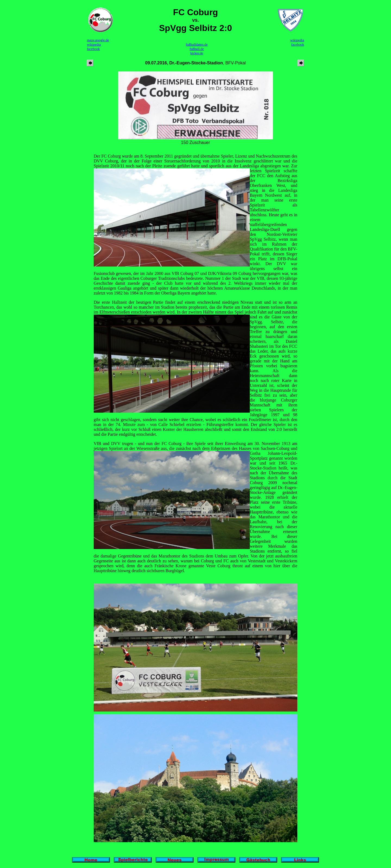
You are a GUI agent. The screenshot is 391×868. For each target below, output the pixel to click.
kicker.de (197, 53)
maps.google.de (98, 40)
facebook (93, 49)
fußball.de (197, 49)
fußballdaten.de (197, 44)
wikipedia (94, 44)
